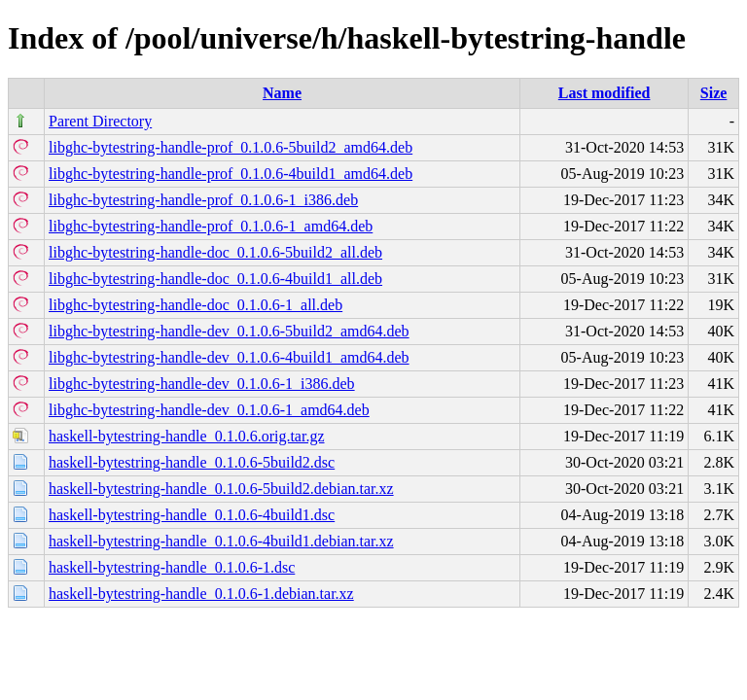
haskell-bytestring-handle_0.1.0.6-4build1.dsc (192, 515)
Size (714, 93)
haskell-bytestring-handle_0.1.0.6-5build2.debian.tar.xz (221, 489)
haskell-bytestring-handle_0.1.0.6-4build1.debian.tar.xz (221, 541)
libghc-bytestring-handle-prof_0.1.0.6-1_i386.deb (203, 200)
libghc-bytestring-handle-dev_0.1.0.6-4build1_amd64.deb (229, 357)
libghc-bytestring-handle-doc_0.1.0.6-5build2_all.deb (215, 252)
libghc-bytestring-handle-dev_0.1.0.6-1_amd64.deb (209, 410)
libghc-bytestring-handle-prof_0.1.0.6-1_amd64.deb (211, 226)
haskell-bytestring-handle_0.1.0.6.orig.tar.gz (186, 436)
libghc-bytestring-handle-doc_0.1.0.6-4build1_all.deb (215, 279)
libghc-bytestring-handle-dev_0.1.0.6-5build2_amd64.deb (229, 331)
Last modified (605, 93)
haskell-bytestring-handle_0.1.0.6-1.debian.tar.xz (201, 594)
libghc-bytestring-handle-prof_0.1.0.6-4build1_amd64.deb (231, 174)
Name (282, 93)
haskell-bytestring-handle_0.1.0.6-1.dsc (172, 567)
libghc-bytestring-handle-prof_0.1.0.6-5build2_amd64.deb (231, 147)
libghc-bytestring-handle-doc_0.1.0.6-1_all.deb (196, 305)
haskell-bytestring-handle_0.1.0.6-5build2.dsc (192, 462)
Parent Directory (100, 121)
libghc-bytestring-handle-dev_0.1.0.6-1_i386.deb (202, 384)
